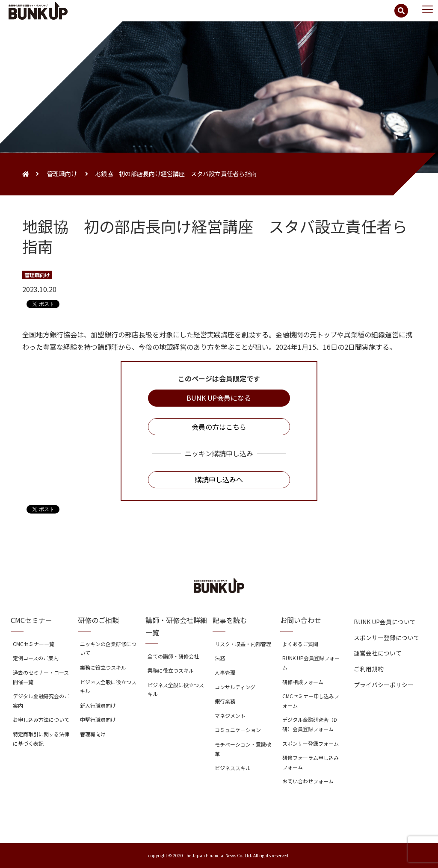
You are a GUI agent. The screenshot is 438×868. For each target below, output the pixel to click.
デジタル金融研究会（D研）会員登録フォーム (310, 724)
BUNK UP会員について (385, 622)
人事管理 (225, 672)
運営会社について (378, 653)
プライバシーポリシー (384, 685)
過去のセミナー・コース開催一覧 (41, 677)
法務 (220, 658)
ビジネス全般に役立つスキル (108, 686)
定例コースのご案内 (36, 658)
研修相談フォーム (303, 682)
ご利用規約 (369, 669)
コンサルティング (235, 687)
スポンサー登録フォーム (311, 743)
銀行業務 (225, 701)
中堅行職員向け (98, 719)
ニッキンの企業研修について (108, 648)
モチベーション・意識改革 (243, 749)
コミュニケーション (238, 730)
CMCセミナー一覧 (34, 644)
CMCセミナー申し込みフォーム (311, 701)
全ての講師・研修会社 (173, 656)
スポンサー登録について (387, 638)
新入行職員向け (98, 705)
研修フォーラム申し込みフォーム (311, 762)
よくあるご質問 (300, 644)
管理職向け (62, 174)
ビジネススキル (233, 768)
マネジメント (230, 716)
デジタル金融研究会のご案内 (41, 701)
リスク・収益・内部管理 (243, 644)
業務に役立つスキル (103, 667)
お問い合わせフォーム (308, 781)
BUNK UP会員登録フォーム (311, 663)
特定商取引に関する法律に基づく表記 (41, 739)
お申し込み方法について (41, 719)
